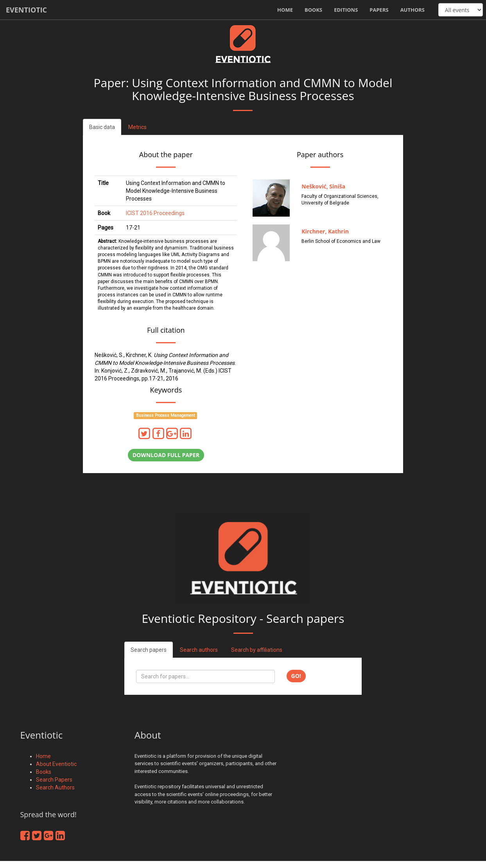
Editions (346, 10)
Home (285, 10)
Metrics (137, 127)
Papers (379, 10)
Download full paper (166, 455)
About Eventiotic (56, 764)
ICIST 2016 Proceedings (155, 213)
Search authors (199, 650)
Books (313, 10)
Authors (412, 10)
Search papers (149, 650)
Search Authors (55, 787)
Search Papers (54, 780)
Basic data (102, 127)
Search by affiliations (257, 650)
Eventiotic (26, 10)
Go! (296, 676)
